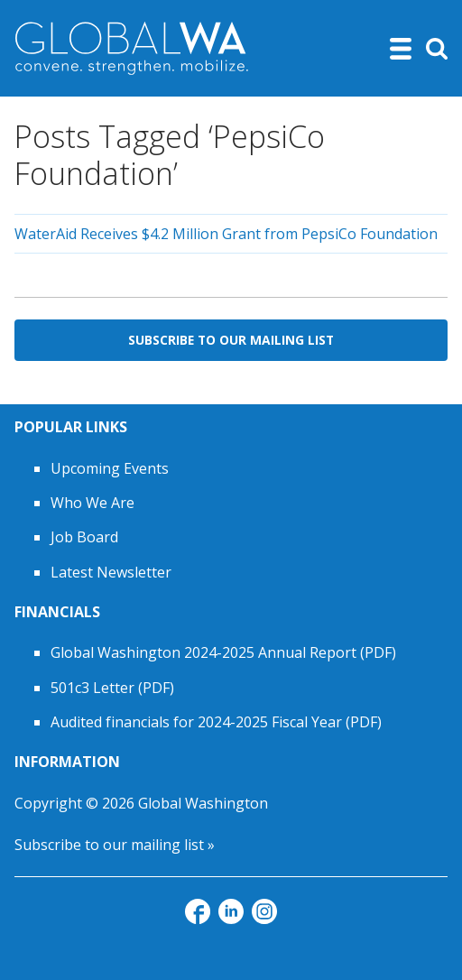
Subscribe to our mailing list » (115, 845)
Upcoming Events (110, 468)
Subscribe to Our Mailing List (231, 340)
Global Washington (203, 803)
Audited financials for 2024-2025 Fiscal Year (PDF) (216, 722)
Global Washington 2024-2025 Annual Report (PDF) (223, 652)
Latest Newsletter (111, 572)
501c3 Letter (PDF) (112, 688)
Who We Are (92, 503)
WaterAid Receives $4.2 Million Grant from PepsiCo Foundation (226, 234)
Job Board (84, 537)
